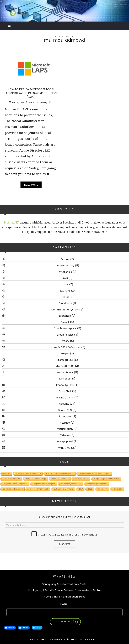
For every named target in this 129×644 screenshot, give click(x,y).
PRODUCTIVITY (65, 398)
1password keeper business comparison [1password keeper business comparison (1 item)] (95, 473)
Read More (31, 185)
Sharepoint (65, 416)
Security (64, 404)
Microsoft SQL (65, 372)
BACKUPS (65, 291)
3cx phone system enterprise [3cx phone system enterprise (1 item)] (44, 484)
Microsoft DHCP (65, 366)
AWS (65, 278)
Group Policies (65, 335)
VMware (65, 435)
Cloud (65, 297)
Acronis (65, 259)
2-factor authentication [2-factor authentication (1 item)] (60, 479)
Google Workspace (65, 328)
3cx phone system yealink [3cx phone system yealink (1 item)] (38, 489)
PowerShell (65, 391)
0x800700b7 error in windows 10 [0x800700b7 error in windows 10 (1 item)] (28, 473)
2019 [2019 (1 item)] (81, 489)
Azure (65, 284)
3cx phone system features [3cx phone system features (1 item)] (71, 484)
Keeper (65, 354)
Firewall (65, 322)
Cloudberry (65, 303)
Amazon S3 (65, 272)
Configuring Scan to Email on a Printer (65, 584)
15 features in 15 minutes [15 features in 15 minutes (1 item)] (63, 489)
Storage (65, 423)
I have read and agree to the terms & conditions (68, 535)
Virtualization (65, 429)
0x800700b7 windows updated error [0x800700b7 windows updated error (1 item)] (60, 473)
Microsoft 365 (65, 360)
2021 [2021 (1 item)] (90, 489)
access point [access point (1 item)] (103, 489)
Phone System (65, 385)
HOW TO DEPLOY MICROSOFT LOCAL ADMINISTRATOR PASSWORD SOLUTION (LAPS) (31, 93)
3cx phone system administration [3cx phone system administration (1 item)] (107, 479)
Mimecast (65, 379)
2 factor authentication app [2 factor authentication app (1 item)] (36, 479)
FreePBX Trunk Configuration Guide (64, 597)
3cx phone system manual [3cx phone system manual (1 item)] (97, 484)
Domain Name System (65, 310)
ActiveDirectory (65, 266)
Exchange (65, 316)
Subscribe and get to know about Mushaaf (64, 517)
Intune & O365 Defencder (65, 347)
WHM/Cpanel (65, 442)
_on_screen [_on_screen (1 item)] (117, 489)
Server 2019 (65, 410)
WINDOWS (64, 448)
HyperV (65, 341)
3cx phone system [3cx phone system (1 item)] (81, 479)
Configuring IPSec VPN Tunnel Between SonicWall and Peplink (64, 590)
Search (65, 604)
